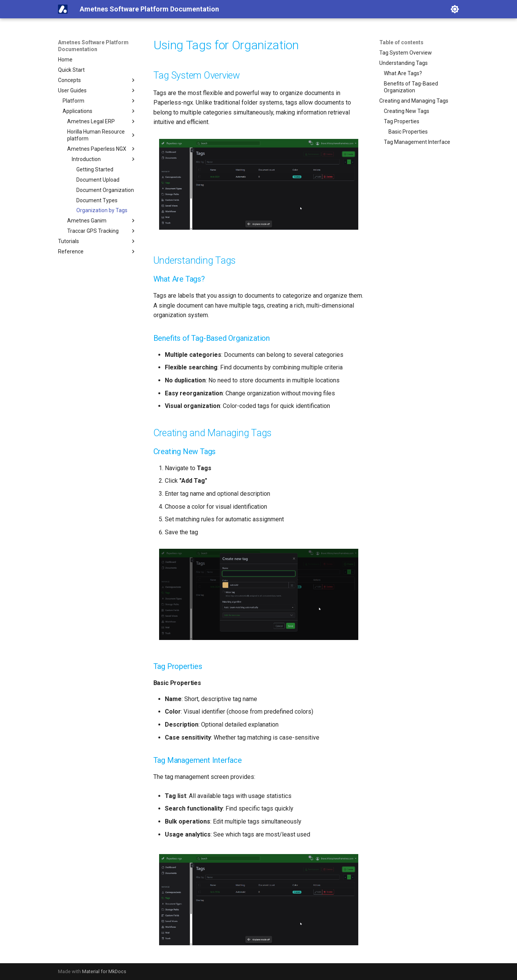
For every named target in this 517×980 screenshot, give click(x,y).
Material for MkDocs (104, 971)
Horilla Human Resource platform (102, 135)
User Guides (97, 90)
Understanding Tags (403, 63)
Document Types (97, 200)
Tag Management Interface (417, 142)
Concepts (97, 80)
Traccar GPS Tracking (102, 231)
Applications (100, 111)
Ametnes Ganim (102, 221)
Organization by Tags (102, 210)
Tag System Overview (406, 53)
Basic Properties (408, 132)
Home (65, 60)
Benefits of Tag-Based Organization (411, 87)
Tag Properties (402, 121)
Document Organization (105, 190)
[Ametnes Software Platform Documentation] (63, 9)
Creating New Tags (407, 111)
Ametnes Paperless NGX (102, 149)
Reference (97, 251)
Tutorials (97, 241)
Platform (100, 101)
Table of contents (401, 42)
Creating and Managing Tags (414, 101)
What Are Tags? (403, 73)
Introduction (104, 159)
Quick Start (71, 70)
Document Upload (98, 180)
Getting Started (95, 169)
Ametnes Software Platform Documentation (93, 46)
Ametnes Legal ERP (102, 121)
